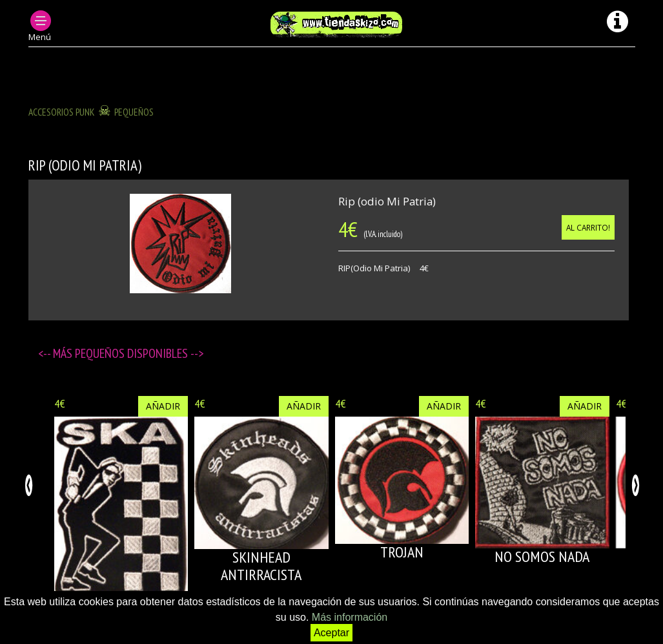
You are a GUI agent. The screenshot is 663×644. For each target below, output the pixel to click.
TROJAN (402, 552)
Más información (350, 617)
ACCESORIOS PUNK (62, 112)
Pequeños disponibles (133, 353)
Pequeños (134, 112)
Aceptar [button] (331, 633)
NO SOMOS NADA (542, 556)
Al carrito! (588, 227)
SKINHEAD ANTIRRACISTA (261, 566)
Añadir (163, 406)
